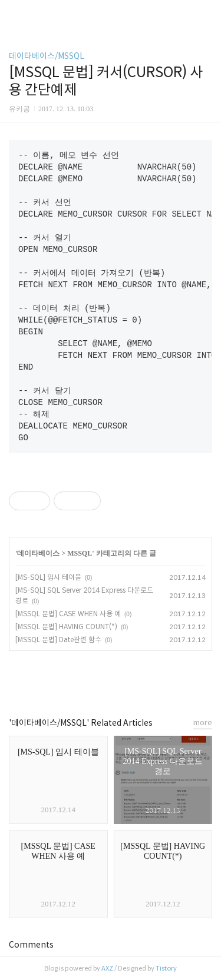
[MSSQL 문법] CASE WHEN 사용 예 (68, 614)
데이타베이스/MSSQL (47, 56)
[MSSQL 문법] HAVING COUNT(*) (66, 627)
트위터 (137, 679)
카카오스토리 (111, 679)
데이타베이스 (38, 553)
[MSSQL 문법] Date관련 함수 (58, 640)
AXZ (107, 968)
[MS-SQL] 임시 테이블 (48, 577)
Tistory (166, 968)
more (203, 722)
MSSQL (80, 553)
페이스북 (84, 679)
